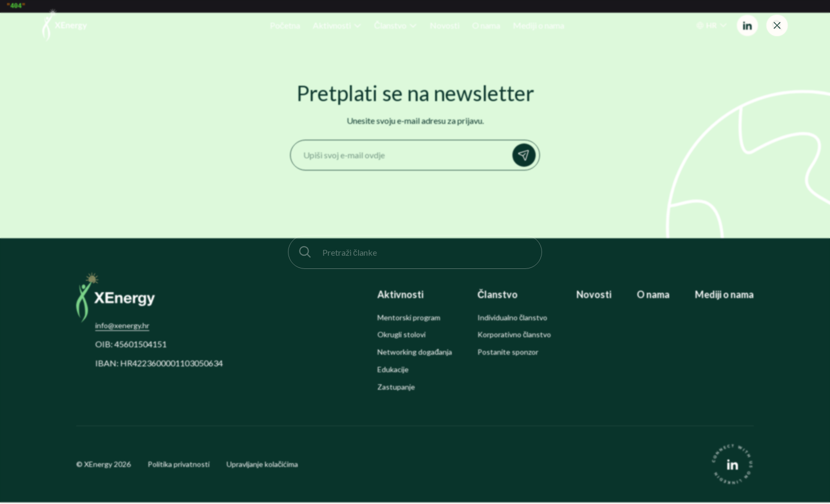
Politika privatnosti (179, 466)
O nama (653, 296)
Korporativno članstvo (514, 336)
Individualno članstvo (512, 319)
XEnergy (98, 466)
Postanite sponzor (508, 354)
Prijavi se (527, 157)
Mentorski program (409, 319)
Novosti (594, 296)
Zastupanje (396, 389)
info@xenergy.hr (122, 327)
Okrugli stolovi (402, 336)
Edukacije (393, 371)
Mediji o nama (724, 296)
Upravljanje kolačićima (262, 466)
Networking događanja (415, 354)
